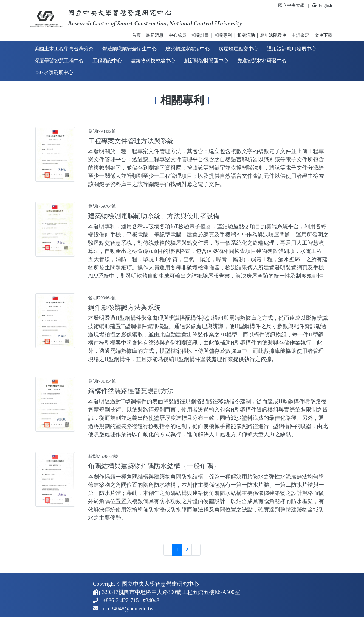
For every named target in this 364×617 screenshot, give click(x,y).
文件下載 (323, 35)
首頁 (136, 35)
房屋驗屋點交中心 (238, 49)
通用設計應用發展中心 (292, 49)
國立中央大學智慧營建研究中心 (160, 584)
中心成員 (177, 35)
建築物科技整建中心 (153, 61)
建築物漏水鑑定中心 (188, 49)
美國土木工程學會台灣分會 (64, 49)
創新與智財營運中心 (206, 61)
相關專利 (223, 35)
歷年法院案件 (273, 35)
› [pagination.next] (196, 550)
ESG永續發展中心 (54, 72)
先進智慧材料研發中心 (262, 61)
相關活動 (246, 35)
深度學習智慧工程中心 (59, 61)
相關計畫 (200, 35)
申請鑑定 (300, 35)
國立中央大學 (291, 5)
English (322, 5)
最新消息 (155, 35)
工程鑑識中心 (107, 61)
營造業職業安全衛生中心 (129, 49)
